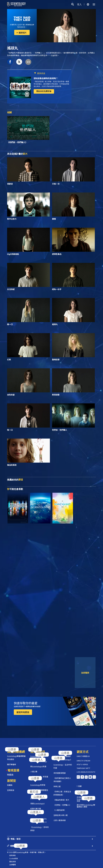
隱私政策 (12, 861)
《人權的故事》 (60, 810)
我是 (37, 803)
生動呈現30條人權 (61, 815)
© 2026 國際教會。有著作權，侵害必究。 (27, 852)
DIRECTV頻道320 (83, 756)
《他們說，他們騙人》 (62, 805)
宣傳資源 (11, 790)
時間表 (10, 775)
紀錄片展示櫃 (36, 809)
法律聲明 (12, 865)
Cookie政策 (13, 858)
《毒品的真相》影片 (61, 800)
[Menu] (94, 4)
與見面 (38, 766)
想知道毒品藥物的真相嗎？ (46, 78)
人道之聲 (34, 771)
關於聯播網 (11, 764)
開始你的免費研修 (44, 91)
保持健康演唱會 (60, 773)
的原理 (38, 785)
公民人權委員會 (60, 820)
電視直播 (13, 770)
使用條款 (12, 855)
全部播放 (85, 673)
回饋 (80, 786)
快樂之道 (57, 786)
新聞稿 (10, 785)
